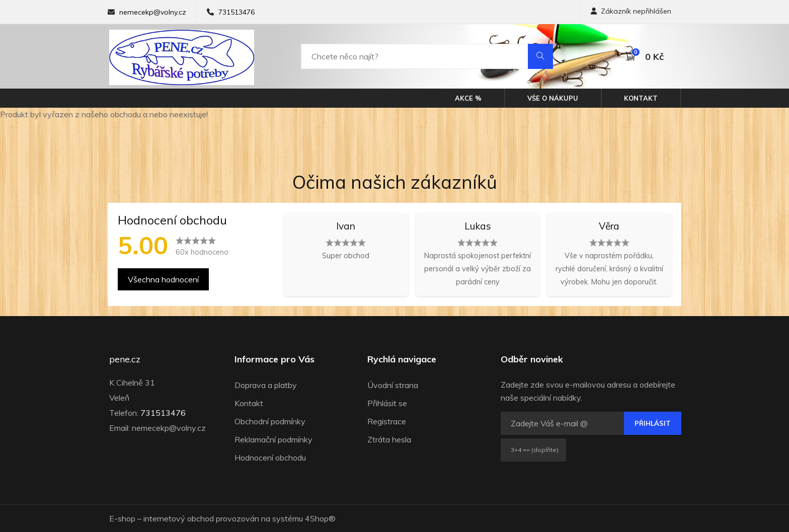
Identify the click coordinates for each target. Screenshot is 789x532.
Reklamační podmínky (273, 439)
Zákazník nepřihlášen (631, 11)
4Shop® (320, 518)
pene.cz (125, 359)
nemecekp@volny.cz (153, 12)
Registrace (387, 421)
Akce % (468, 98)
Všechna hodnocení (163, 279)
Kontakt (641, 98)
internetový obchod (179, 518)
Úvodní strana (393, 385)
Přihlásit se (387, 403)
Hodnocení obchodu (270, 458)
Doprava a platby (266, 385)
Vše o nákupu (553, 98)
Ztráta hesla (389, 439)
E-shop (122, 518)
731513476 (236, 12)
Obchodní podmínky (270, 421)
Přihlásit (653, 423)
